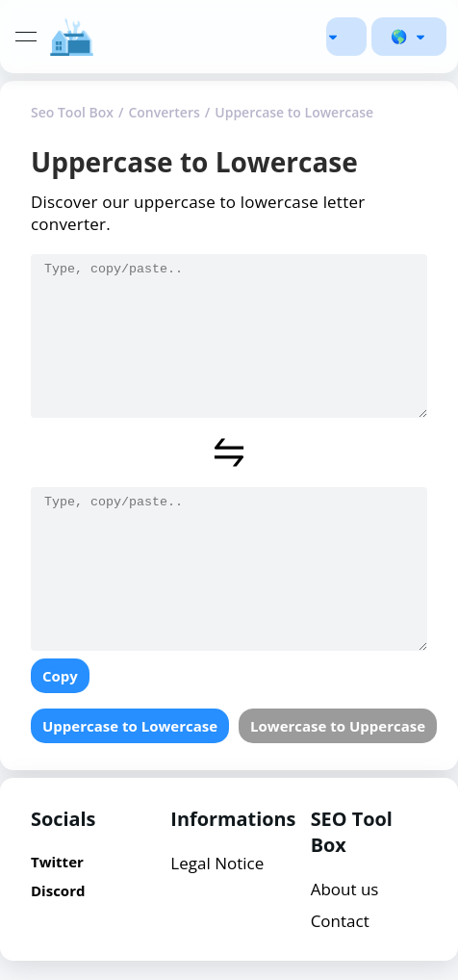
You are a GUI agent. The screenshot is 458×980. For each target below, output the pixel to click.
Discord (58, 890)
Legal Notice (217, 863)
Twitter (57, 862)
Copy (60, 676)
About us (345, 889)
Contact (340, 921)
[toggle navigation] (26, 37)
